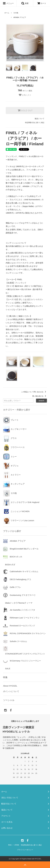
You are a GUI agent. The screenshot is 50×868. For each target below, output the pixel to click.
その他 (16, 13)
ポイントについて (11, 691)
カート (42, 3)
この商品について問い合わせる (34, 392)
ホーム (7, 13)
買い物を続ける (40, 396)
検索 (25, 3)
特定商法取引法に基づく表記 (31, 845)
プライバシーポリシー (25, 850)
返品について (39, 119)
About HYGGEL (10, 686)
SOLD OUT (25, 110)
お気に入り (25, 95)
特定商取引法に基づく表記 (35, 123)
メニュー (8, 3)
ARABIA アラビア (20, 17)
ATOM (17, 845)
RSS (10, 845)
